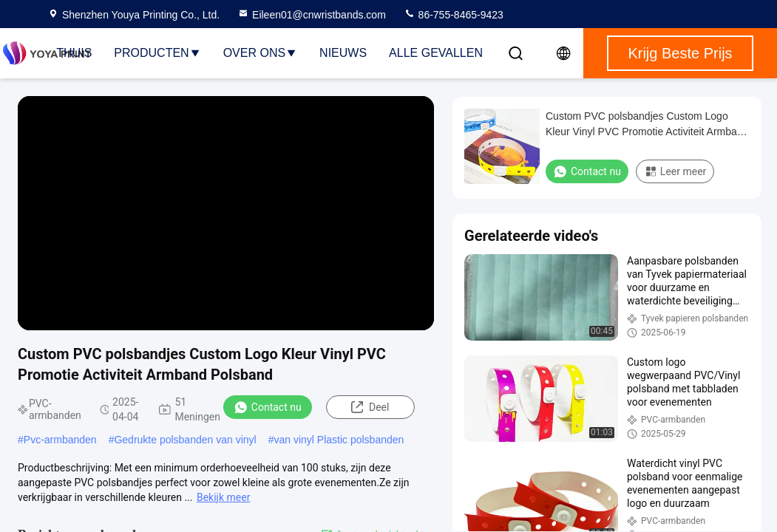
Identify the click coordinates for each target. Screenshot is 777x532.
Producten (157, 53)
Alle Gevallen (436, 53)
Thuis (74, 53)
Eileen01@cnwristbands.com (312, 15)
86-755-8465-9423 (454, 15)
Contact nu (268, 407)
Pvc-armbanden (60, 440)
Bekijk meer (223, 497)
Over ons (260, 53)
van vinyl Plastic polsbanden (339, 440)
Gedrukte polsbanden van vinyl (185, 440)
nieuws (343, 53)
